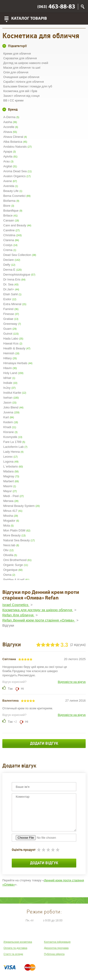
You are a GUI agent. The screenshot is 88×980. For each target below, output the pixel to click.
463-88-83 (56, 7)
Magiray (11, 476)
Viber (7, 7)
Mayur (10, 491)
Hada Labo (13, 339)
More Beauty (14, 535)
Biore (9, 206)
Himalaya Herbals (18, 363)
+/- (4, 46)
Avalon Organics (17, 176)
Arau (8, 161)
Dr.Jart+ (11, 289)
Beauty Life (13, 191)
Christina (12, 235)
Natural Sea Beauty (19, 540)
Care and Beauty (17, 225)
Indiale (10, 383)
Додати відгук (44, 743)
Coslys (10, 245)
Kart (9, 417)
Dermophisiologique (19, 275)
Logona (11, 462)
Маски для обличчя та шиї (22, 68)
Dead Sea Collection (20, 255)
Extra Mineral (15, 304)
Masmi (10, 486)
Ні (22, 689)
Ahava (10, 132)
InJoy (9, 388)
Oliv (8, 550)
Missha (11, 516)
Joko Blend (13, 407)
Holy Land (13, 373)
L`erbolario (13, 466)
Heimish (11, 353)
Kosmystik (13, 437)
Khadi (10, 427)
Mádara (11, 471)
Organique (13, 570)
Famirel (11, 309)
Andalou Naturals (17, 147)
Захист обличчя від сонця (21, 96)
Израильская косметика (18, 942)
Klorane (10, 432)
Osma (9, 575)
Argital (10, 166)
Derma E (12, 270)
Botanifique (13, 211)
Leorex (10, 457)
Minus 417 (13, 511)
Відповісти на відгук (72, 682)
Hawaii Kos (13, 343)
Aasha (10, 122)
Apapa (10, 151)
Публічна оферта (54, 954)
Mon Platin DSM (17, 530)
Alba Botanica (15, 142)
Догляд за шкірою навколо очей (26, 63)
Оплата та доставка (15, 948)
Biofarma (11, 201)
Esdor (10, 299)
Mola (8, 526)
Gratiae (11, 319)
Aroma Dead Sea (17, 171)
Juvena (11, 412)
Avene (10, 181)
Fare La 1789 (14, 442)
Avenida (11, 186)
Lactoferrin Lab (15, 447)
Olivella (10, 555)
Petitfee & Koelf (16, 580)
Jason (10, 402)
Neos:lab (11, 545)
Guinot (11, 334)
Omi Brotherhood (17, 560)
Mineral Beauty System (21, 506)
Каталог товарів (29, 19)
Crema (10, 250)
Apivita (10, 156)
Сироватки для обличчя (20, 58)
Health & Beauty (17, 348)
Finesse (11, 314)
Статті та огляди (13, 954)
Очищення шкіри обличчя (21, 77)
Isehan (11, 398)
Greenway (12, 324)
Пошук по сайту (83, 7)
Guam (10, 329)
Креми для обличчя (17, 54)
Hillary (10, 358)
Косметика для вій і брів (20, 91)
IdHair (9, 378)
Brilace (10, 215)
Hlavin (10, 368)
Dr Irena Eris (14, 279)
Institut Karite (15, 393)
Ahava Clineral (15, 137)
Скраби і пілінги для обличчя (24, 82)
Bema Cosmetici (17, 196)
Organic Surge (16, 565)
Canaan (11, 220)
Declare (12, 260)
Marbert (11, 481)
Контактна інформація (57, 942)
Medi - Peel (13, 496)
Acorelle (11, 127)
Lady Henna (13, 452)
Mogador (11, 521)
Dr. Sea (11, 284)
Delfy (9, 265)
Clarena (11, 240)
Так (10, 689)
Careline (11, 230)
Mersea (11, 501)
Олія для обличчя (16, 72)
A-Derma (11, 117)
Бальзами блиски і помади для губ (28, 86)
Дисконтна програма (56, 948)
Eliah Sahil (12, 294)
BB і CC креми (13, 100)
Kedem (11, 422)
